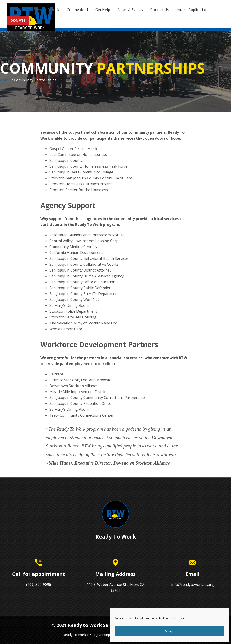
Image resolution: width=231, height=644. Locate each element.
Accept (170, 631)
